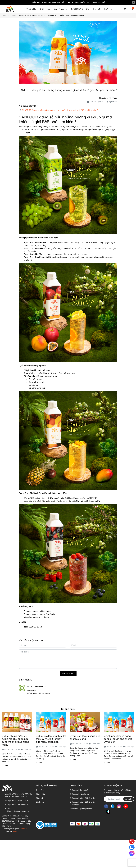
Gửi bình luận (68, 673)
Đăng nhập (41, 794)
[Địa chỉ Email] (119, 799)
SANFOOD (24, 829)
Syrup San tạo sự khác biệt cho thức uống (85, 737)
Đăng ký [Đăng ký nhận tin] (129, 799)
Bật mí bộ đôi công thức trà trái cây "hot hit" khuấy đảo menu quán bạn (51, 739)
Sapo (15, 831)
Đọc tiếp (5, 765)
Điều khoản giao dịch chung (82, 809)
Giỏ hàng (40, 802)
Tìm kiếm (40, 790)
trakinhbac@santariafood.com (18, 811)
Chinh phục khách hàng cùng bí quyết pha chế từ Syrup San (118, 739)
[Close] (134, 2)
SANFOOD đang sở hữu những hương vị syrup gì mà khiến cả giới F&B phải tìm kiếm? (60, 110)
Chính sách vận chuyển (80, 794)
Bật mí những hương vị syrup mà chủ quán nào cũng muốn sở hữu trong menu (16, 740)
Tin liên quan (68, 709)
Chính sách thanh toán (79, 790)
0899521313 (22, 801)
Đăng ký (39, 798)
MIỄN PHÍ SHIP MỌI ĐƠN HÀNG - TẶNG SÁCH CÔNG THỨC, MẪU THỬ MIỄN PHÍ (68, 2)
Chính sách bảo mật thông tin (82, 798)
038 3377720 (23, 804)
